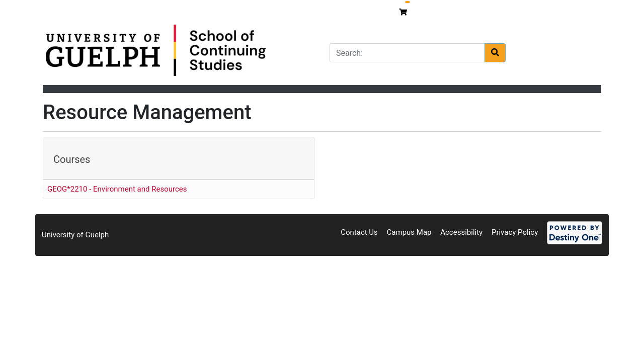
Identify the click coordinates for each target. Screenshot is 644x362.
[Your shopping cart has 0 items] (404, 12)
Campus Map (409, 232)
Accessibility (461, 232)
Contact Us (359, 232)
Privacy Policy (515, 232)
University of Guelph (75, 235)
